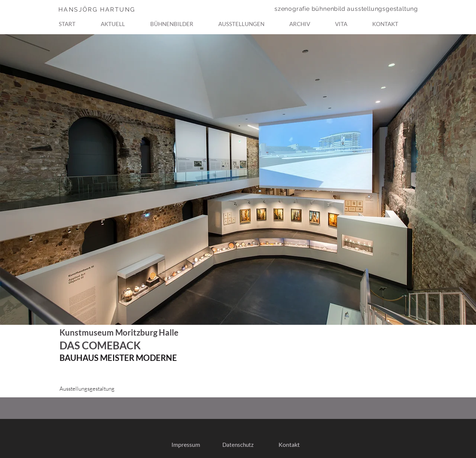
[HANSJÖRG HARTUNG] (111, 9)
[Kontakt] (289, 445)
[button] (181, 20)
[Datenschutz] (238, 445)
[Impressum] (186, 445)
